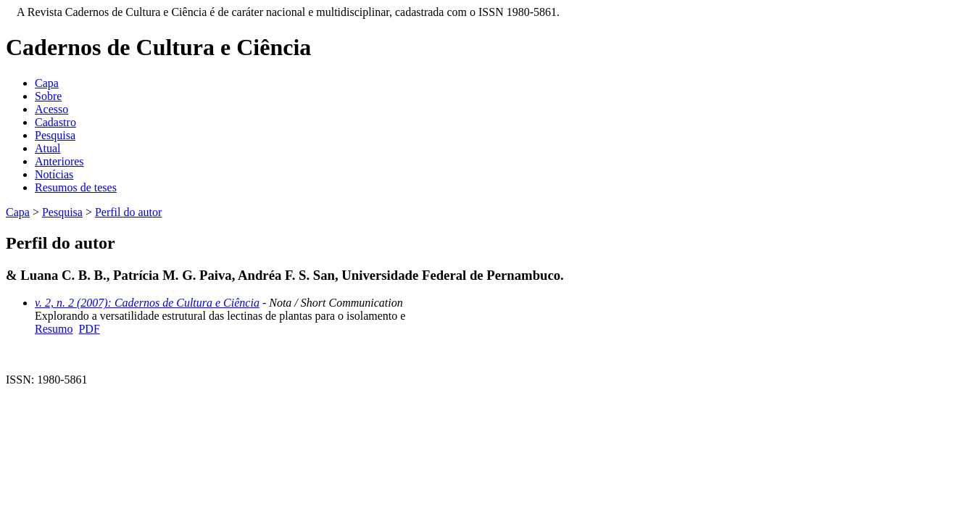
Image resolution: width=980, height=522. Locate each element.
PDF (89, 329)
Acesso (51, 109)
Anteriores (59, 161)
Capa (47, 83)
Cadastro (55, 122)
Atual (48, 148)
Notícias (54, 174)
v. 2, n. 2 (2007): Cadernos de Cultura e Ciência (147, 303)
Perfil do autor (128, 212)
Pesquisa (55, 135)
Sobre (48, 96)
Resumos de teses (76, 187)
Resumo (54, 329)
